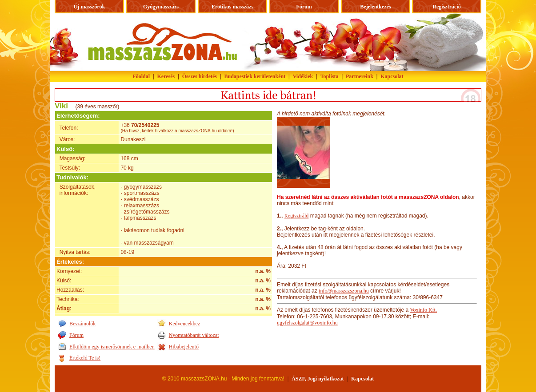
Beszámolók (82, 324)
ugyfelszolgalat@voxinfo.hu (307, 323)
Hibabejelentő (184, 347)
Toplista (330, 76)
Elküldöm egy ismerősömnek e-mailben (112, 347)
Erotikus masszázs (232, 7)
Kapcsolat (392, 76)
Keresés (166, 76)
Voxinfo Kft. (423, 310)
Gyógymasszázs (161, 7)
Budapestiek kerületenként (255, 76)
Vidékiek (303, 76)
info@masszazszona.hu (344, 291)
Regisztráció (446, 7)
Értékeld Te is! (85, 358)
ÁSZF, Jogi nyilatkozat (318, 379)
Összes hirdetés (200, 76)
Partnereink (360, 76)
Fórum (304, 7)
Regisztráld (297, 216)
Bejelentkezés (375, 7)
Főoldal (141, 76)
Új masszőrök (89, 7)
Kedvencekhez (185, 324)
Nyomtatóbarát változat (194, 335)
